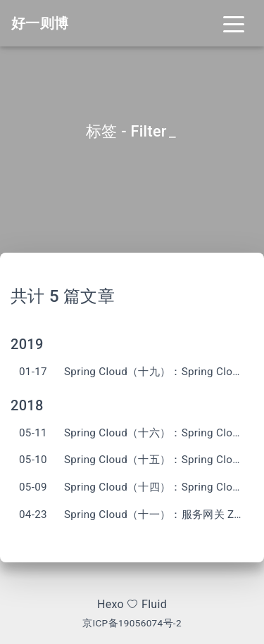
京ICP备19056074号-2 (132, 623)
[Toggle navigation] (234, 23)
